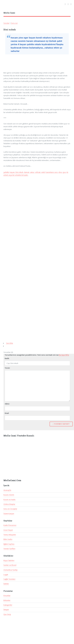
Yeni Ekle (10, 343)
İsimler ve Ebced (10, 565)
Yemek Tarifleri (9, 549)
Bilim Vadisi (8, 539)
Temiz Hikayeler (10, 535)
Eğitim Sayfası (9, 544)
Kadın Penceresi (10, 525)
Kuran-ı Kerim (9, 495)
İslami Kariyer (9, 514)
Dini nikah (19, 172)
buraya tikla (64, 355)
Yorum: (7, 368)
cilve (60, 172)
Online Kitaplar (9, 504)
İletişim (6, 610)
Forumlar (7, 596)
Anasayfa (7, 490)
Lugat (6, 574)
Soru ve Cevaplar (10, 509)
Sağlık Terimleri (9, 579)
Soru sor (14, 23)
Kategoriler (8, 605)
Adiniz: (7, 404)
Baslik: (7, 358)
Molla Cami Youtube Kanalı (19, 436)
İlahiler (6, 584)
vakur (32, 172)
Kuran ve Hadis (9, 500)
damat (27, 172)
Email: (7, 413)
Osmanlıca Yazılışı (10, 570)
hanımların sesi (52, 172)
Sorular (6, 23)
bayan (12, 172)
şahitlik (6, 172)
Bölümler (7, 600)
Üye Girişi (7, 614)
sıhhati (38, 172)
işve (64, 172)
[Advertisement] (24, 62)
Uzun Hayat (8, 530)
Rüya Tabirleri (9, 560)
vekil (43, 172)
